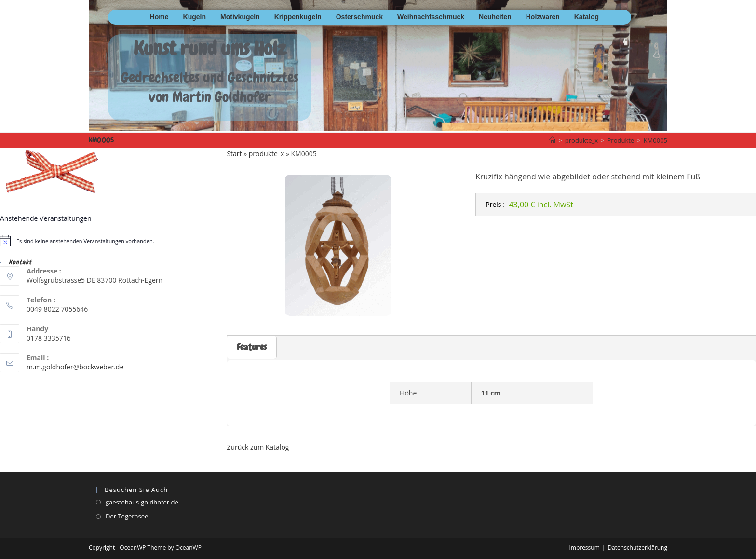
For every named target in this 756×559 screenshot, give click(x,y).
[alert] (113, 241)
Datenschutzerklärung (637, 548)
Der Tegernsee (127, 516)
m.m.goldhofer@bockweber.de (75, 367)
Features (252, 347)
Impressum (584, 548)
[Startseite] (552, 140)
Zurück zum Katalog (258, 447)
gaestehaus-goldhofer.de (142, 502)
